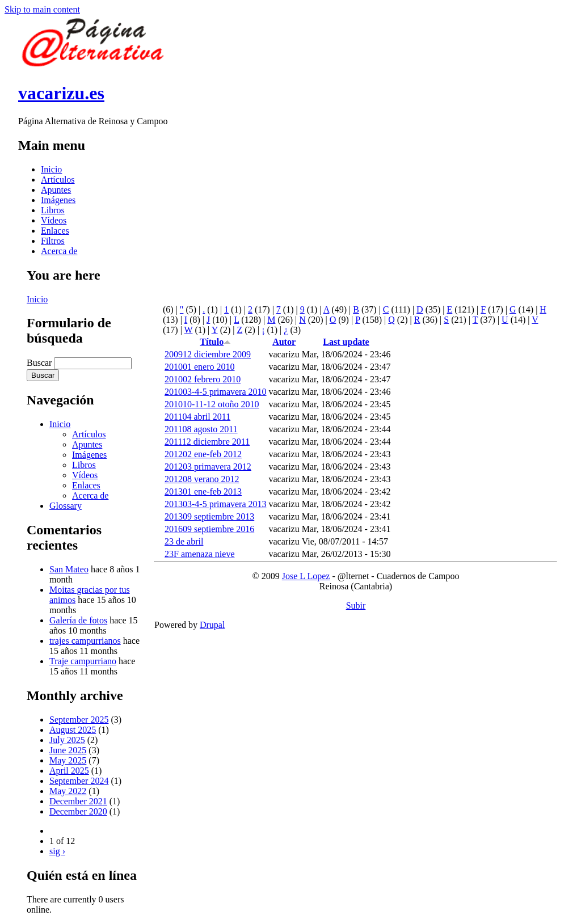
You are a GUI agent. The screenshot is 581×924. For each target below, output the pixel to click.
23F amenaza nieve (200, 554)
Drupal (212, 625)
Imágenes (58, 200)
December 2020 (78, 811)
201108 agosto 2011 (201, 429)
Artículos (58, 180)
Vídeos (54, 220)
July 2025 (67, 740)
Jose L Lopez (306, 576)
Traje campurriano (83, 661)
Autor (284, 342)
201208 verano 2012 (202, 479)
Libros (53, 210)
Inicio (51, 169)
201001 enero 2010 (200, 367)
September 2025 (79, 720)
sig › (57, 851)
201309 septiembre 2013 (209, 516)
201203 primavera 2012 (208, 467)
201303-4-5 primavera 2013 (216, 504)
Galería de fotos (78, 620)
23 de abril (184, 541)
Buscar (40, 363)
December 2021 (78, 801)
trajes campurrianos (85, 641)
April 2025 (69, 771)
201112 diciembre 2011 (207, 442)
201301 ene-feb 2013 (203, 491)
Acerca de (59, 251)
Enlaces (55, 231)
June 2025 (68, 750)
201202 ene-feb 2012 (203, 454)
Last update (346, 342)
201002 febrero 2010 (203, 379)
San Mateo (69, 569)
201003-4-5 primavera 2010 (216, 392)
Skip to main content (42, 9)
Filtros (53, 241)
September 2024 (79, 781)
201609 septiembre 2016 (209, 529)
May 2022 (68, 791)
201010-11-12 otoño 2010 (212, 404)
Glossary (66, 506)
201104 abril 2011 (197, 417)
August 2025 (73, 730)
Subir (356, 606)
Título (215, 342)
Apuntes (56, 190)
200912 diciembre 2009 (208, 354)
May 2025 (68, 760)
